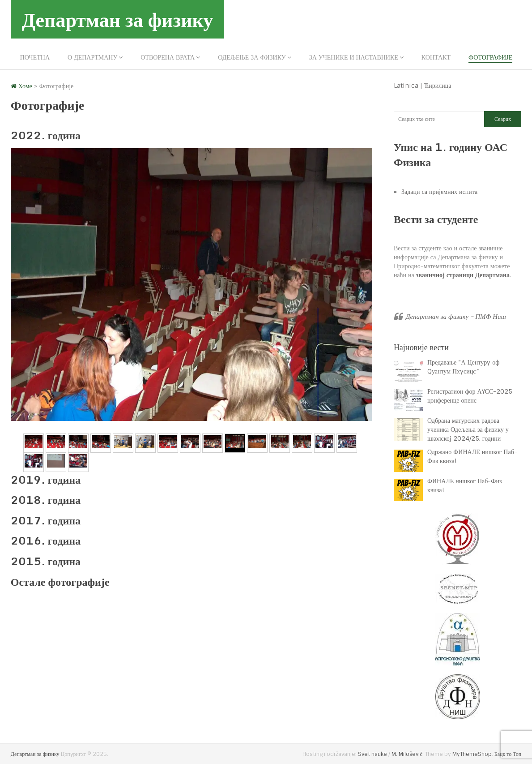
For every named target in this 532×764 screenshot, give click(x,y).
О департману (92, 57)
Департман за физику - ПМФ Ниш (456, 317)
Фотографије (490, 57)
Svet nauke (372, 754)
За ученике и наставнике (354, 57)
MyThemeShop (472, 754)
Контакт (436, 57)
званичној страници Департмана (463, 275)
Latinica (406, 86)
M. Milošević (407, 754)
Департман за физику (117, 19)
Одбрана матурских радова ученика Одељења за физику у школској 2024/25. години (468, 429)
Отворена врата (168, 57)
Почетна (35, 57)
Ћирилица (438, 86)
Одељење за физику (252, 57)
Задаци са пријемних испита (439, 192)
